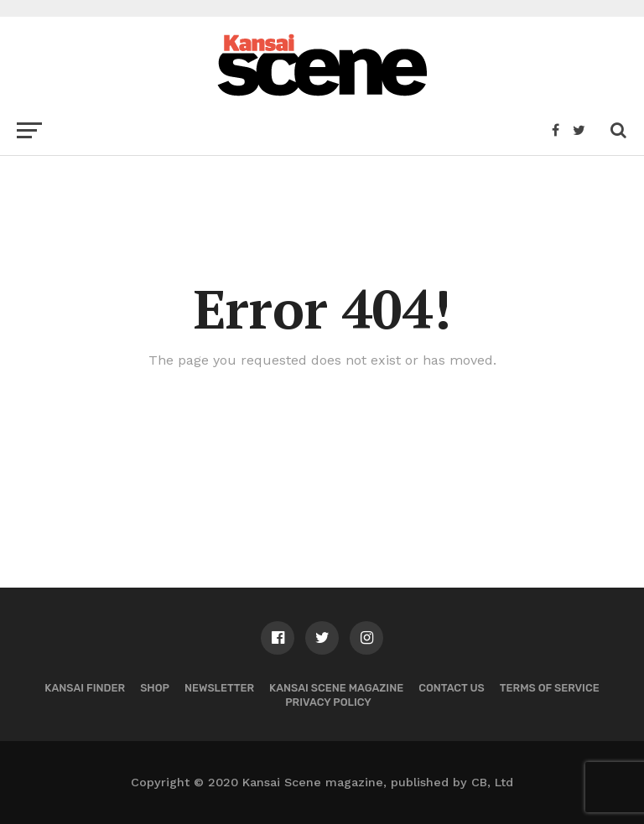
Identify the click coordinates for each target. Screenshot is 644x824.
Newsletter (219, 688)
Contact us (452, 688)
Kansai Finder (85, 688)
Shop (155, 688)
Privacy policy (328, 702)
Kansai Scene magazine (336, 688)
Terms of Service (550, 688)
